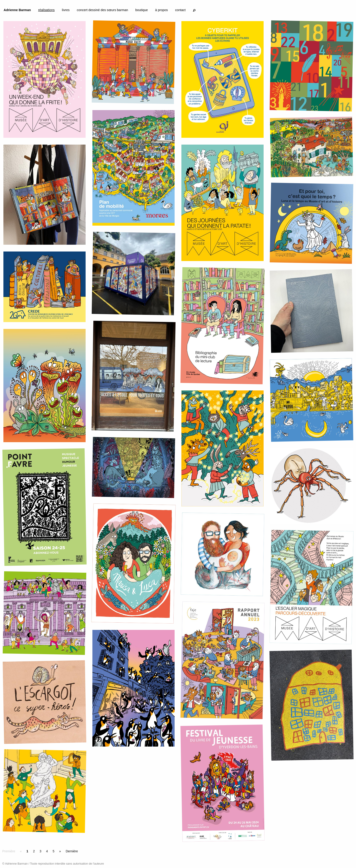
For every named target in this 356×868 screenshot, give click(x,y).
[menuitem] (17, 11)
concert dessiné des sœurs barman (102, 10)
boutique (142, 10)
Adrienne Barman (17, 10)
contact (180, 10)
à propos (161, 10)
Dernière (72, 851)
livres (66, 10)
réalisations (46, 10)
